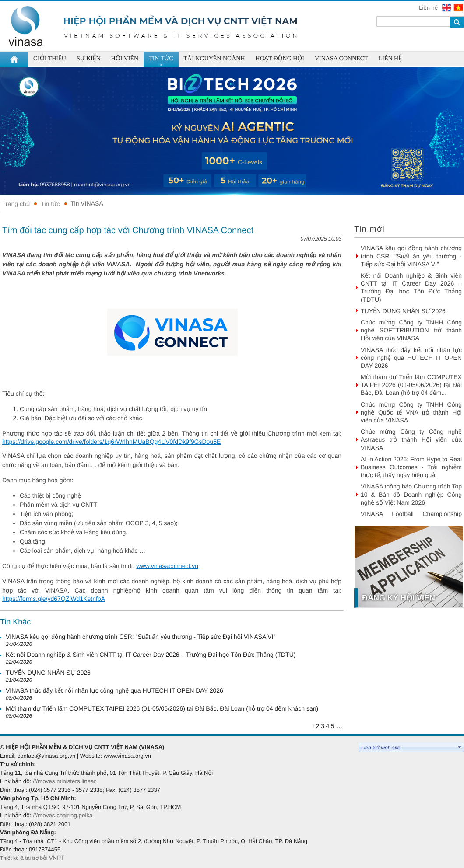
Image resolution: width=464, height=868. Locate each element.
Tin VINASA (87, 203)
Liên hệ (429, 8)
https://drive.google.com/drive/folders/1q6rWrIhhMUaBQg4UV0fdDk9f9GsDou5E (111, 442)
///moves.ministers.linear (64, 781)
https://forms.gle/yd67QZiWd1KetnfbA (54, 599)
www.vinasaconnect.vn (167, 566)
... (340, 726)
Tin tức (50, 204)
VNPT (58, 858)
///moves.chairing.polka (63, 815)
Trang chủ (16, 204)
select (460, 747)
